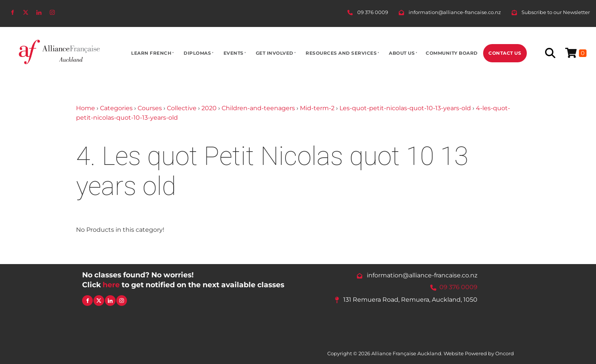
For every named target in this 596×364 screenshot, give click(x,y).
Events (234, 53)
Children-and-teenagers (258, 108)
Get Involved (275, 53)
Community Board (452, 53)
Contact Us (505, 53)
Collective (182, 108)
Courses (150, 108)
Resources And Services (341, 53)
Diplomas (197, 53)
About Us (402, 53)
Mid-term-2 (317, 108)
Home (86, 108)
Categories (116, 108)
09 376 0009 (458, 287)
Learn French (151, 53)
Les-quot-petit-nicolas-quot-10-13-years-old (405, 108)
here (111, 285)
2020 (209, 108)
